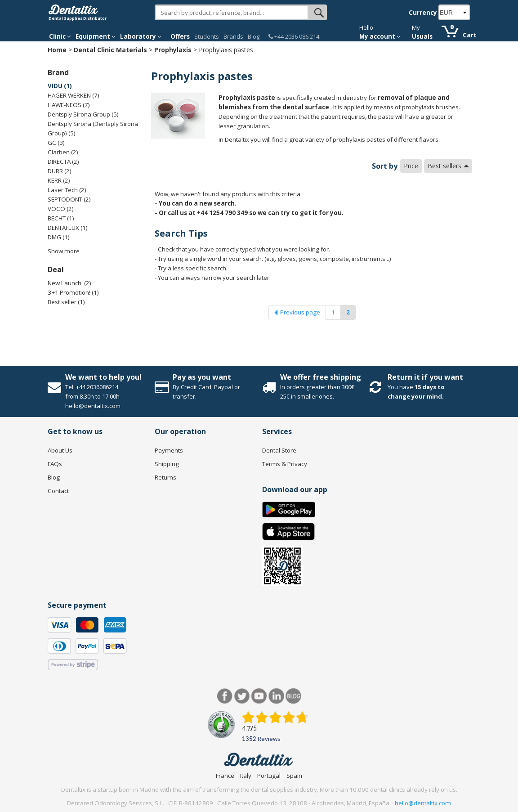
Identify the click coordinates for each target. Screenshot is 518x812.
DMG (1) (59, 237)
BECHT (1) (61, 218)
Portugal (269, 776)
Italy (246, 776)
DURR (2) (60, 171)
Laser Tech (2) (67, 190)
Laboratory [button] (141, 36)
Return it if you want (425, 377)
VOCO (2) (61, 209)
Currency (423, 13)
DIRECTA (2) (63, 162)
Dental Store (279, 450)
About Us (60, 450)
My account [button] (380, 36)
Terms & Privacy (285, 464)
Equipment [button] (96, 36)
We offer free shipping (321, 377)
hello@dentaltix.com (423, 803)
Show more (64, 251)
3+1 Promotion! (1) (73, 292)
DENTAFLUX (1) (68, 228)
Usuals (422, 36)
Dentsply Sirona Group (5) (83, 114)
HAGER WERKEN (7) (74, 95)
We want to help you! (103, 377)
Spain (294, 776)
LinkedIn (276, 696)
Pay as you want (202, 377)
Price (411, 166)
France (225, 776)
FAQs (55, 464)
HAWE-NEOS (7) (69, 105)
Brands (233, 36)
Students (207, 36)
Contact (58, 491)
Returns (165, 477)
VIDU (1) (60, 86)
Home (57, 50)
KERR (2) (59, 180)
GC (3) (56, 143)
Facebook (225, 696)
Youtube (259, 696)
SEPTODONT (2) (69, 199)
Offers (180, 36)
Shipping (167, 464)
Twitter (242, 696)
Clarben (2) (63, 152)
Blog (254, 36)
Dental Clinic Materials (110, 50)
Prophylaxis (173, 50)
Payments (169, 450)
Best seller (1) (66, 302)
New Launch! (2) (69, 283)
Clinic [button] (60, 36)
